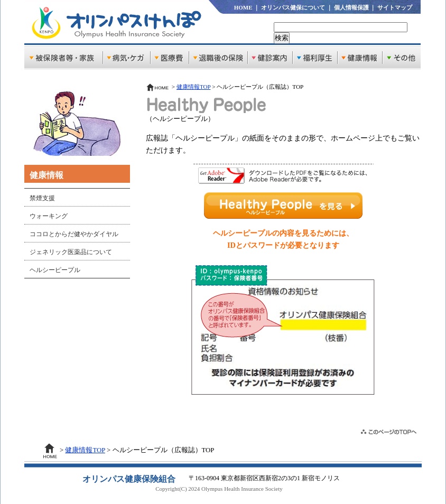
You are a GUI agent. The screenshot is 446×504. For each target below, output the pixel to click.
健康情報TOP (194, 87)
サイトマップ (395, 7)
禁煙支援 (42, 198)
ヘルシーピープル (55, 270)
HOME (243, 7)
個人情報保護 (351, 7)
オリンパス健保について (293, 7)
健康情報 (47, 175)
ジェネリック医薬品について (71, 252)
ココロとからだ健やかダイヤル (74, 234)
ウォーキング (49, 216)
